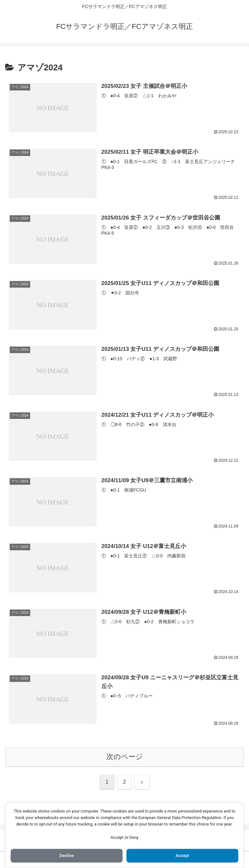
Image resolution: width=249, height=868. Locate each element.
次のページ (125, 757)
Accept (183, 855)
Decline (66, 855)
